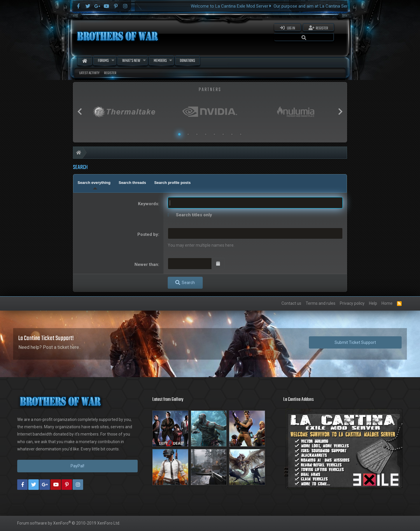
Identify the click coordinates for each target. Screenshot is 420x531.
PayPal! (77, 466)
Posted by (148, 234)
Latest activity (89, 73)
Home (85, 61)
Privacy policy (352, 303)
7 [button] (232, 134)
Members (160, 61)
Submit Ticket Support (355, 342)
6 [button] (223, 134)
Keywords (148, 204)
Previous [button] (80, 112)
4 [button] (206, 134)
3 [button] (197, 134)
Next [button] (340, 112)
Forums (103, 61)
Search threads (132, 183)
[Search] (304, 37)
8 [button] (241, 134)
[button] (113, 61)
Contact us (291, 303)
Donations (188, 61)
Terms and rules (321, 303)
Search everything (94, 183)
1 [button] (179, 134)
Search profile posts (173, 183)
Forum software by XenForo (69, 523)
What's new (131, 61)
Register (110, 73)
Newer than (146, 264)
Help (373, 303)
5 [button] (214, 134)
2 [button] (188, 134)
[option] (124, 112)
